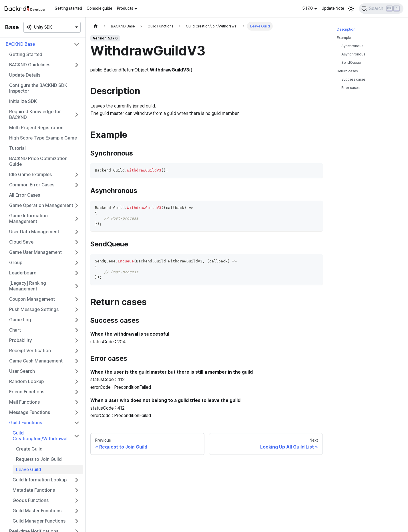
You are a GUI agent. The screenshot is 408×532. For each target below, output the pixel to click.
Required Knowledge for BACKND (35, 114)
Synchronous (352, 46)
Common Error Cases (32, 185)
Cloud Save (21, 242)
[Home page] (96, 26)
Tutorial (17, 148)
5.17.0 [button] (308, 8)
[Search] (381, 9)
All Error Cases (25, 195)
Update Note (333, 8)
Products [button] (125, 8)
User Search (22, 371)
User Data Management (34, 232)
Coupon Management (32, 299)
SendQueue (351, 62)
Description (346, 29)
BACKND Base (20, 44)
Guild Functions (26, 423)
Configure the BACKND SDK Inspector (38, 88)
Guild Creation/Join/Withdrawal (40, 436)
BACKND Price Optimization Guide (38, 161)
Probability (21, 340)
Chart (15, 330)
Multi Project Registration (36, 128)
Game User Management (35, 252)
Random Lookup (26, 381)
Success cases (353, 79)
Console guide (99, 8)
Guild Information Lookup (40, 480)
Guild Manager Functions (39, 521)
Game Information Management (28, 219)
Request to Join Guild (39, 459)
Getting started (68, 8)
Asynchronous (353, 54)
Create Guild (29, 449)
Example (344, 38)
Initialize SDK (23, 101)
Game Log (20, 320)
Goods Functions (31, 500)
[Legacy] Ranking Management (28, 286)
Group (16, 263)
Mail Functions (24, 402)
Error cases (350, 88)
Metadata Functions (34, 490)
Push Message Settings (34, 309)
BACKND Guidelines (30, 65)
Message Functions (30, 412)
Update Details (25, 75)
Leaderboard (23, 273)
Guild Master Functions (37, 511)
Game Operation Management (41, 205)
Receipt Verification (30, 351)
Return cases (347, 71)
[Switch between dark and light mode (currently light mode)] (351, 9)
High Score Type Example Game (43, 138)
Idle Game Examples (30, 175)
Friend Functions (27, 392)
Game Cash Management (36, 361)
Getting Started (26, 54)
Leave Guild (29, 470)
